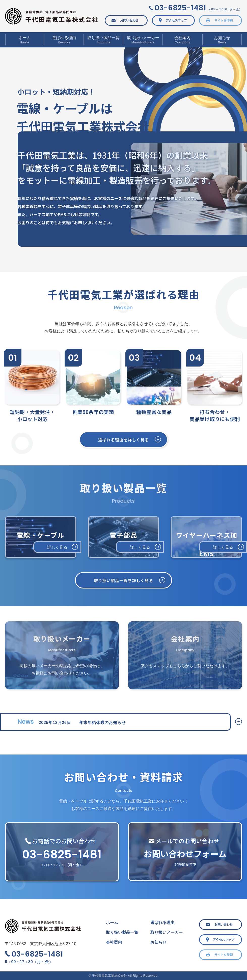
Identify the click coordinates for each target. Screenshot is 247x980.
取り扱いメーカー (167, 932)
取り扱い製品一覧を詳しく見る (123, 580)
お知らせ (158, 942)
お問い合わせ (129, 20)
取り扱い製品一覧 (122, 932)
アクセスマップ (176, 20)
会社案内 (114, 942)
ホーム (112, 923)
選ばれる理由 (162, 923)
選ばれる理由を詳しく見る (124, 440)
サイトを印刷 (224, 20)
